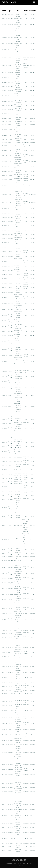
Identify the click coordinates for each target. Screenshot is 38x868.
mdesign (14, 863)
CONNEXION (19, 865)
